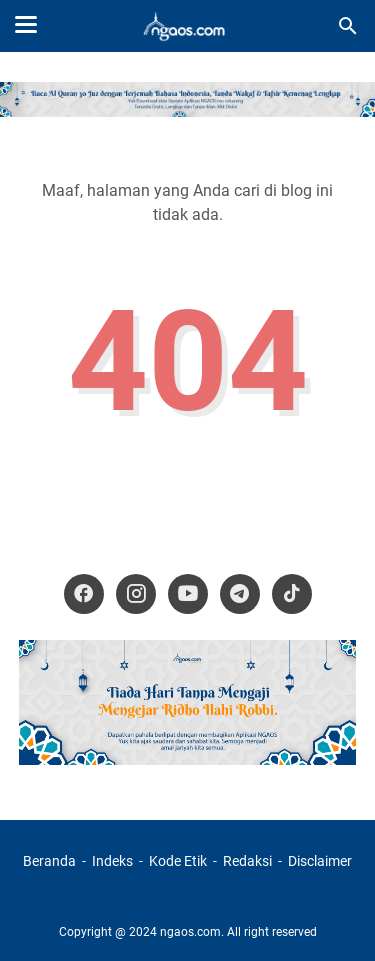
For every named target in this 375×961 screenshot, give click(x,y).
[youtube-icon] (188, 594)
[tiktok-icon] (292, 594)
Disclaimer (320, 861)
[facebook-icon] (84, 594)
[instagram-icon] (136, 594)
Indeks (114, 861)
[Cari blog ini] (348, 26)
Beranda (49, 861)
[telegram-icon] (240, 594)
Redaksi (247, 861)
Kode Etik (178, 861)
